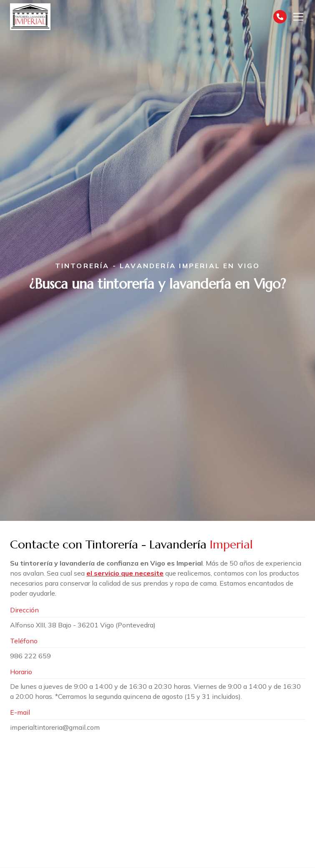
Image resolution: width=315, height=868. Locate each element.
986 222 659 (30, 656)
